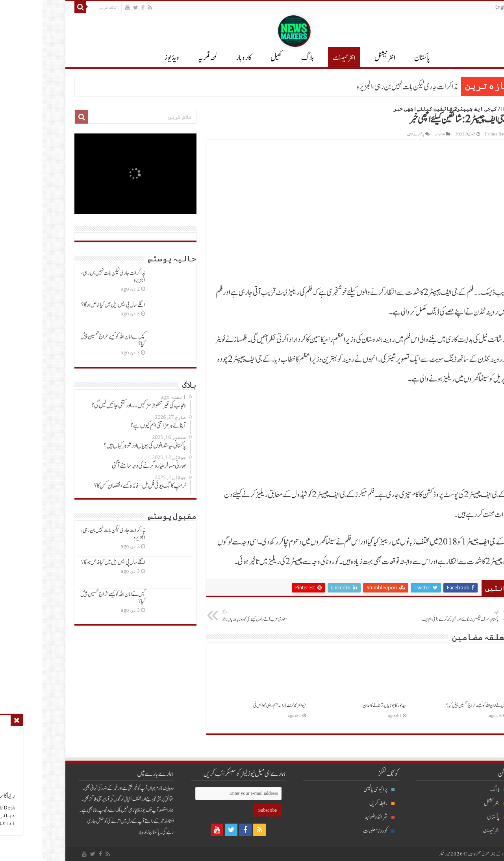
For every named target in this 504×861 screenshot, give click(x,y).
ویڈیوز (129, 58)
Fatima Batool (455, 134)
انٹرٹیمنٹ (302, 58)
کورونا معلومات (336, 831)
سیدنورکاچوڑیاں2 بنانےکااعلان (342, 705)
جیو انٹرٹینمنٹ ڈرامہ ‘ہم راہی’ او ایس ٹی (237, 705)
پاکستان (380, 58)
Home (465, 109)
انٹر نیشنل (342, 58)
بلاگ (265, 58)
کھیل (234, 58)
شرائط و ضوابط (337, 817)
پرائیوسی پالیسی (336, 790)
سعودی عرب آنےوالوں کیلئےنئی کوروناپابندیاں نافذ (220, 616)
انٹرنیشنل (453, 803)
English (460, 7)
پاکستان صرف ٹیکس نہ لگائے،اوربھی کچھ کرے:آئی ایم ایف (416, 616)
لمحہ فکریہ (165, 58)
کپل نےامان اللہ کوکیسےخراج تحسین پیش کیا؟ (434, 705)
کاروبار (201, 58)
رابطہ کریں (339, 803)
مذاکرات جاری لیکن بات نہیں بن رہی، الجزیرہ (365, 87)
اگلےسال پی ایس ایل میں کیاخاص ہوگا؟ (71, 305)
